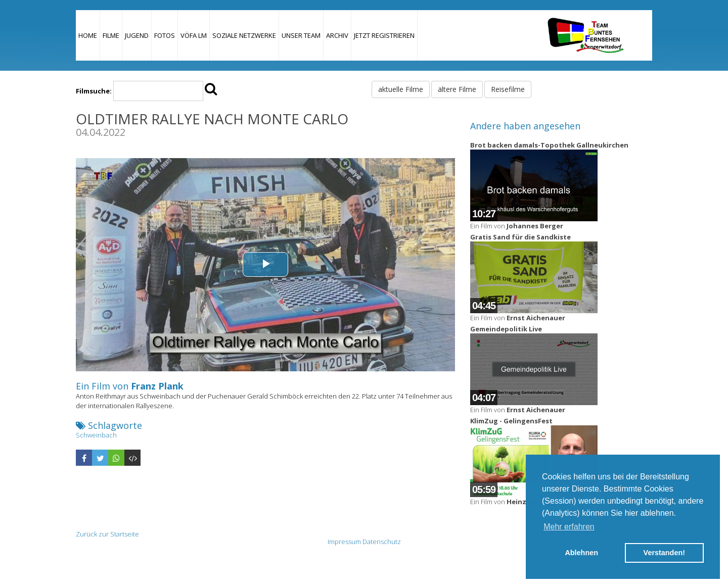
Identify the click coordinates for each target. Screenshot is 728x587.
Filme (111, 35)
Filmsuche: (94, 91)
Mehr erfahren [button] (569, 527)
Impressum (344, 542)
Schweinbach (96, 435)
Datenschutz (382, 542)
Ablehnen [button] (581, 553)
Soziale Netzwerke (244, 35)
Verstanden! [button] (664, 553)
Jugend (137, 35)
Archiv (337, 35)
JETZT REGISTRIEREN (384, 35)
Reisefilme (508, 89)
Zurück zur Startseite (107, 534)
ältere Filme (457, 89)
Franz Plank (157, 386)
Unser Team (301, 35)
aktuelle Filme (401, 89)
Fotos (165, 35)
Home (88, 35)
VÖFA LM (194, 35)
